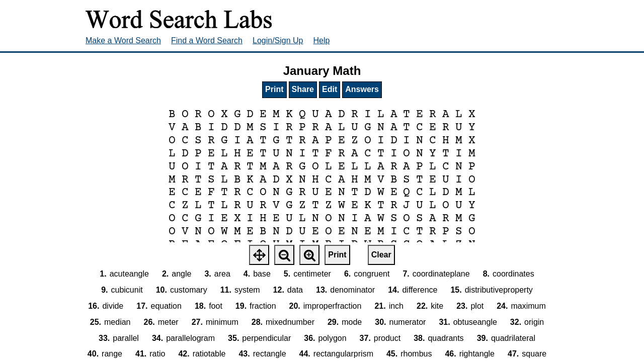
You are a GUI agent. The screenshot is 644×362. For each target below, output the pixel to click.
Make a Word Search (123, 40)
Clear (381, 255)
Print (274, 89)
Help (322, 40)
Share (303, 89)
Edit (330, 89)
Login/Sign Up (278, 40)
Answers (362, 89)
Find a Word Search (207, 40)
